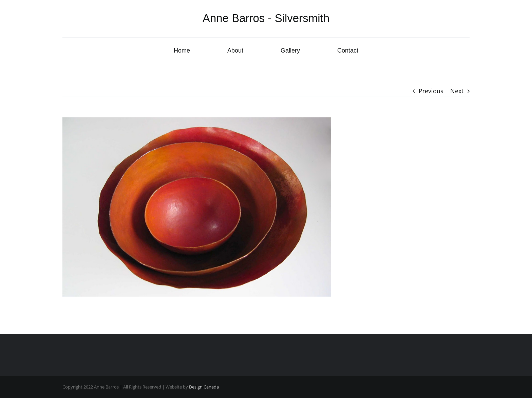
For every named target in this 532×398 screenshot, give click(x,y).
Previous (431, 91)
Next (457, 91)
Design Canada (204, 387)
